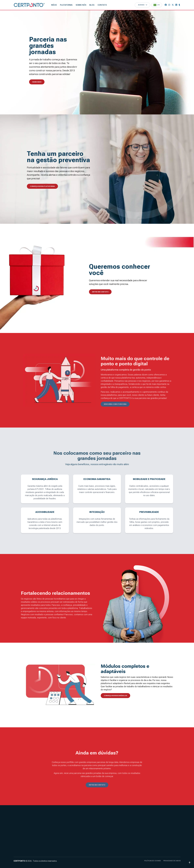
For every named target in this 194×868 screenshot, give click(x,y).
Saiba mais (37, 82)
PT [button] (159, 5)
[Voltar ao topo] (190, 863)
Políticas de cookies (153, 861)
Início (54, 5)
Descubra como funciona (115, 409)
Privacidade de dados (172, 861)
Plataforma (66, 5)
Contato (102, 5)
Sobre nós (81, 5)
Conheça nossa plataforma (42, 186)
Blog (92, 5)
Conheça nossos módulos (115, 696)
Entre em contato (100, 292)
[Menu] (157, 5)
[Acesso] (142, 5)
